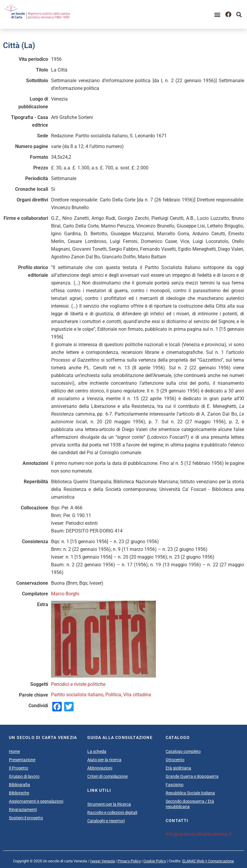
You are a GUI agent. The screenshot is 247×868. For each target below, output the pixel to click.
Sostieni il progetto (26, 818)
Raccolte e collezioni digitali (112, 813)
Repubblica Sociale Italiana (190, 793)
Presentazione (22, 760)
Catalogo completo (183, 751)
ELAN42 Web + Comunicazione (208, 861)
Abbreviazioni (100, 768)
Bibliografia (19, 785)
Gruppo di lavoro (24, 776)
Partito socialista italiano (77, 695)
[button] (217, 14)
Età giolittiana (178, 768)
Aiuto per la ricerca (104, 760)
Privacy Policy (129, 861)
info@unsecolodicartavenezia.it (199, 834)
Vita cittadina (137, 695)
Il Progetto (19, 768)
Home (14, 751)
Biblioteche (19, 793)
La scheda (97, 751)
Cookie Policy (155, 861)
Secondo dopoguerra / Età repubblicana (190, 804)
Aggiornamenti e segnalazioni (36, 801)
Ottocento (175, 760)
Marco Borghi (65, 594)
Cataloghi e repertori (106, 821)
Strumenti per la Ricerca (109, 804)
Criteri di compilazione (107, 776)
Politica (113, 695)
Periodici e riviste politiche (78, 684)
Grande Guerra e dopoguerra (192, 776)
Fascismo (175, 785)
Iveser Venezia (103, 861)
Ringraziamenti (23, 810)
